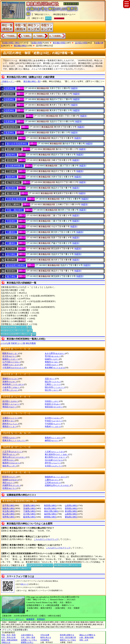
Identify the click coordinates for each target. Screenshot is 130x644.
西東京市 (14, 440)
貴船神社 (11, 155)
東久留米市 (57, 454)
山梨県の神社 (71, 514)
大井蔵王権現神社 (16, 199)
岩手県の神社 (9, 506)
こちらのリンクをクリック (46, 539)
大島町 (11, 365)
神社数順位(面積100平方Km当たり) (16, 334)
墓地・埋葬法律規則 (9, 640)
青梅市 (52, 362)
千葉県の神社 (29, 511)
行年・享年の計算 (9, 637)
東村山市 (14, 457)
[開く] (20, 88)
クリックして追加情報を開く (15, 630)
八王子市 (12, 452)
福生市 (10, 466)
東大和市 (56, 457)
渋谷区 (52, 401)
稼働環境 (30, 619)
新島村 (54, 438)
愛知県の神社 (71, 517)
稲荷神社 (10, 88)
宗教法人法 (6, 642)
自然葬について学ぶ (29, 640)
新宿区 (11, 404)
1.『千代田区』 (10, 36)
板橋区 (10, 359)
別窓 (30, 327)
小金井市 (11, 387)
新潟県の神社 (71, 511)
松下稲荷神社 (14, 182)
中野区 (10, 438)
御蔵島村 (56, 477)
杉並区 (53, 404)
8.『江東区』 (26, 36)
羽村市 (10, 454)
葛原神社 (10, 133)
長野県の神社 (9, 517)
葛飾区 (10, 379)
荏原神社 (10, 122)
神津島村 (13, 384)
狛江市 (52, 390)
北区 (50, 379)
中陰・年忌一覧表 (9, 635)
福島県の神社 (9, 508)
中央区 (54, 421)
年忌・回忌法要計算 (68, 637)
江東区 (53, 384)
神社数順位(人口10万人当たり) (14, 330)
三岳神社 (11, 171)
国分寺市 (55, 387)
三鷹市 (52, 480)
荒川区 (53, 356)
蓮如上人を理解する (87, 635)
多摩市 (9, 421)
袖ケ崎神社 (12, 193)
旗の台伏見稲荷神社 (17, 144)
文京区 (54, 466)
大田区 (52, 365)
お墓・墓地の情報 (86, 637)
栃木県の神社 (50, 508)
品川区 (10, 401)
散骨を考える (46, 637)
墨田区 (10, 407)
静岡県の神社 (50, 517)
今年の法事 (45, 635)
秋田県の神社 (50, 506)
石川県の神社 (29, 514)
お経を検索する (27, 635)
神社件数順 (31, 343)
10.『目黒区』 (39, 36)
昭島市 (10, 353)
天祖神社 (11, 216)
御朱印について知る (68, 640)
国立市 (53, 382)
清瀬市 (10, 382)
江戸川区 (11, 362)
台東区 (10, 418)
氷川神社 (11, 249)
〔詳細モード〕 (7, 81)
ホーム (48, 18)
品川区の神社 (42, 46)
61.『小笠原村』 (56, 36)
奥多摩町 (55, 368)
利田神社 (11, 271)
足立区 (10, 356)
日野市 (9, 460)
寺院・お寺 (84, 640)
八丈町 (55, 452)
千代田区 (53, 424)
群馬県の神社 (71, 508)
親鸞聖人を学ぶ (27, 642)
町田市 (10, 477)
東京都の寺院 (59, 43)
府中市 (53, 463)
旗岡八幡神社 (14, 149)
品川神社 (11, 254)
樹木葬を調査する (67, 635)
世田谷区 (54, 407)
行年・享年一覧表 (28, 637)
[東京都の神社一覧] (32, 81)
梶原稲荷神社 (12, 127)
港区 (9, 483)
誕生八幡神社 (14, 205)
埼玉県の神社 (9, 511)
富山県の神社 (9, 514)
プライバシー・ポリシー (13, 619)
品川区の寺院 (81, 43)
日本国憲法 (45, 640)
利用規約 (41, 619)
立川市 (53, 418)
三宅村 (53, 483)
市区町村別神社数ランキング (14, 327)
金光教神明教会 (15, 166)
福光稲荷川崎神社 (16, 265)
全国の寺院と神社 (11, 43)
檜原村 (11, 463)
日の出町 (54, 460)
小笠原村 (13, 368)
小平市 (10, 390)
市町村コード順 (18, 343)
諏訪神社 (11, 188)
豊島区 (10, 426)
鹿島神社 (11, 177)
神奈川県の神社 (51, 511)
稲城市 (52, 359)
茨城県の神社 (29, 508)
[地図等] (74, 88)
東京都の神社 (20, 46)
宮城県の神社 (29, 506)
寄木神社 (11, 138)
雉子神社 (11, 276)
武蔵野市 (11, 485)
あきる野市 (55, 353)
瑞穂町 (10, 480)
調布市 (10, 424)
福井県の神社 (50, 514)
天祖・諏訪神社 (15, 210)
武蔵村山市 (58, 485)
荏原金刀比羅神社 (14, 116)
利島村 (53, 426)
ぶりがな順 (5, 343)
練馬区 (52, 440)
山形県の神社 (71, 506)
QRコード (24, 584)
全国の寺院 (37, 43)
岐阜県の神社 (29, 517)
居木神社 (11, 160)
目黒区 (10, 488)
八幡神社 (11, 227)
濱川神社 (11, 260)
